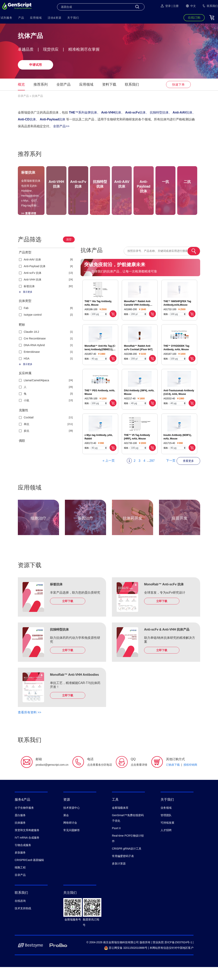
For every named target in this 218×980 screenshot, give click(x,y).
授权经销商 (190, 777)
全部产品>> (61, 126)
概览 (21, 84)
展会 (66, 828)
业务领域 (166, 821)
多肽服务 (20, 865)
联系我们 (132, 84)
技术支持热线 (23, 921)
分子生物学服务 (24, 821)
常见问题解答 (72, 843)
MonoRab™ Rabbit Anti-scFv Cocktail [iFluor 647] (138, 361)
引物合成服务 (23, 858)
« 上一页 (109, 473)
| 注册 (175, 6)
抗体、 (113, 112)
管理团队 (166, 828)
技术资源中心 (72, 821)
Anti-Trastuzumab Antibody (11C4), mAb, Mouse (179, 405)
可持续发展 (167, 836)
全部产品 (64, 84)
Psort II (116, 841)
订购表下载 (173, 777)
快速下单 (178, 85)
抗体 (53, 119)
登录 (165, 6)
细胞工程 (20, 880)
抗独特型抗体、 (161, 112)
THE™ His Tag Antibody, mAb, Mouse (98, 316)
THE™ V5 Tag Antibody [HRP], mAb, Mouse (137, 450)
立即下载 (68, 614)
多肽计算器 (119, 876)
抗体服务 (20, 836)
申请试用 (35, 65)
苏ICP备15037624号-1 (178, 955)
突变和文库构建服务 (27, 843)
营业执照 (158, 955)
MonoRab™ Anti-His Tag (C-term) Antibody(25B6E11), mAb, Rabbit (100, 361)
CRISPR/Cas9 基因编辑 (29, 873)
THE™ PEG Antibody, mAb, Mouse (100, 405)
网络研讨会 (70, 836)
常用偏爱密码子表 (123, 869)
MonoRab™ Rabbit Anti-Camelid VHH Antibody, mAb (137, 316)
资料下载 (109, 84)
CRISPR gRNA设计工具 (127, 862)
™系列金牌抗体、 (84, 112)
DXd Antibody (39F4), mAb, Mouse (139, 405)
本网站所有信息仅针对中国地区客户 (172, 961)
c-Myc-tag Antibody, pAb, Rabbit (99, 450)
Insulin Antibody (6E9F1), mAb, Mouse (178, 450)
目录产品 (23, 96)
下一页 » (172, 473)
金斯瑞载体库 (120, 821)
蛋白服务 (20, 828)
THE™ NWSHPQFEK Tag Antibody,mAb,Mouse (177, 316)
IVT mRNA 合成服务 (27, 851)
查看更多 (188, 474)
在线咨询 (20, 914)
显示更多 (26, 305)
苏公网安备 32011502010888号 (126, 961)
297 (152, 474)
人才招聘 (166, 843)
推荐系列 (41, 84)
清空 (69, 252)
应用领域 (86, 84)
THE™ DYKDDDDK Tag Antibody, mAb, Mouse (176, 361)
